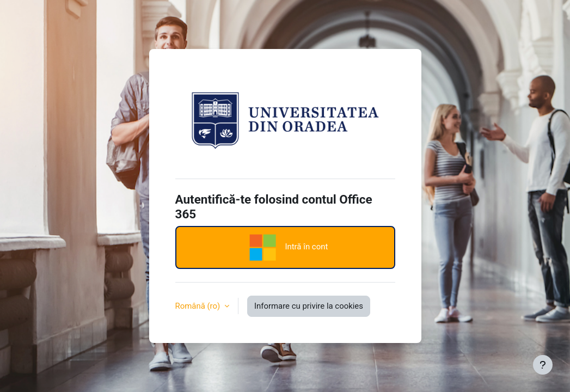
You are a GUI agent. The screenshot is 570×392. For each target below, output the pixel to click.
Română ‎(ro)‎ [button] (199, 306)
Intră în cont (285, 247)
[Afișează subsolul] (543, 365)
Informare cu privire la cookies (309, 306)
